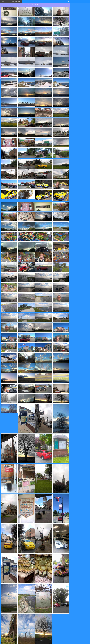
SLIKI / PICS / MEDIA (11, 2)
